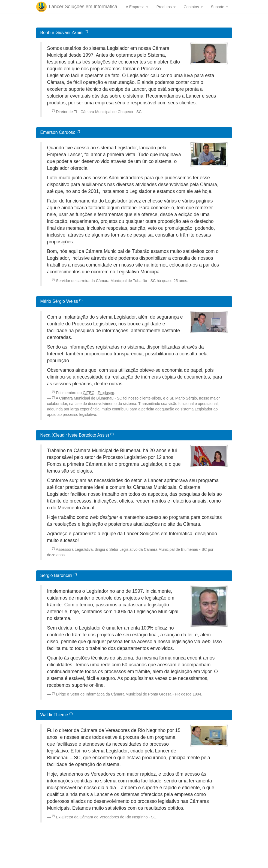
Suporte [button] (220, 7)
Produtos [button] (166, 7)
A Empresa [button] (137, 7)
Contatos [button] (193, 7)
